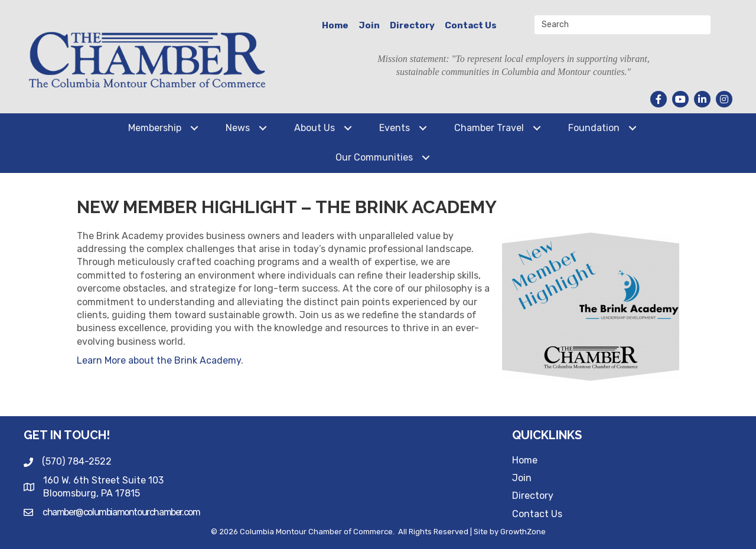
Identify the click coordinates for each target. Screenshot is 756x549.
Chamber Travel (489, 128)
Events (395, 128)
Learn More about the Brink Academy (159, 360)
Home (335, 25)
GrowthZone (523, 532)
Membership (155, 128)
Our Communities (374, 157)
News (238, 128)
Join (369, 25)
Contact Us (471, 25)
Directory (412, 25)
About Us (315, 128)
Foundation (594, 128)
